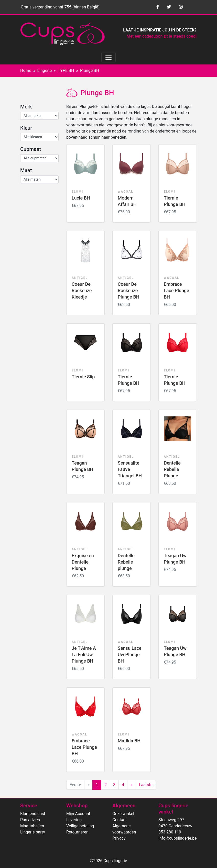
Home (26, 70)
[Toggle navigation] (108, 57)
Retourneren (77, 832)
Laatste (146, 785)
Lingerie (45, 70)
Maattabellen (32, 826)
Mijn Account (78, 814)
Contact (120, 820)
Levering (74, 820)
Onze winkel (123, 814)
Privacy (119, 838)
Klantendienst (33, 814)
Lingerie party (33, 832)
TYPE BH (66, 70)
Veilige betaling (80, 826)
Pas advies (30, 820)
